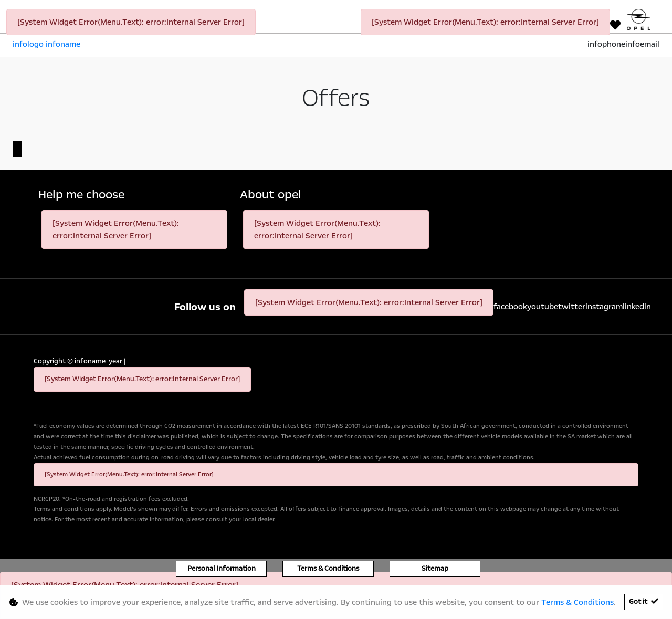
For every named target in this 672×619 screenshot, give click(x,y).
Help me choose (81, 195)
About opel (271, 195)
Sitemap (435, 569)
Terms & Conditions (328, 569)
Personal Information (222, 569)
